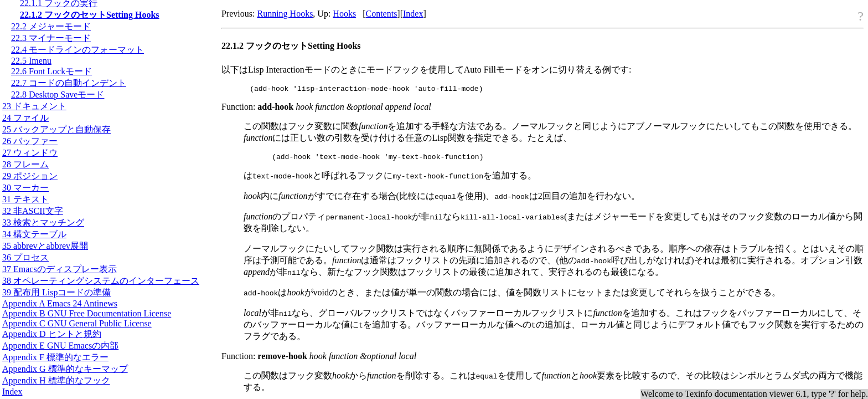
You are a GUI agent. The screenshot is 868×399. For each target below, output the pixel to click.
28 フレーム (25, 164)
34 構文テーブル (34, 234)
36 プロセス (25, 257)
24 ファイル (25, 118)
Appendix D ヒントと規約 (52, 334)
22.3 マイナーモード (51, 38)
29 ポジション (30, 176)
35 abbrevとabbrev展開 (45, 246)
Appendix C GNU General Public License (77, 323)
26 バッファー (30, 141)
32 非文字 (33, 211)
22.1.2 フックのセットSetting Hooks (90, 15)
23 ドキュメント (34, 106)
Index (12, 392)
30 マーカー (25, 188)
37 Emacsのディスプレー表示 (60, 269)
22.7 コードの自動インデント (69, 83)
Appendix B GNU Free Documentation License (87, 313)
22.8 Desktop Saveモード (58, 94)
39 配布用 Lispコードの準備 (56, 292)
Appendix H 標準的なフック (56, 380)
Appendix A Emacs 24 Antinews (60, 303)
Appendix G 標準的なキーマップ (65, 369)
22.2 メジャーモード (51, 26)
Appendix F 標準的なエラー (55, 357)
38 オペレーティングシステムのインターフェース (101, 281)
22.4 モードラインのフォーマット (77, 50)
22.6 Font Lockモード (51, 71)
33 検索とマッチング (43, 222)
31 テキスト (25, 199)
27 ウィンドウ (30, 153)
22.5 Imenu (31, 61)
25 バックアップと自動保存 (56, 129)
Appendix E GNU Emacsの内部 (60, 346)
